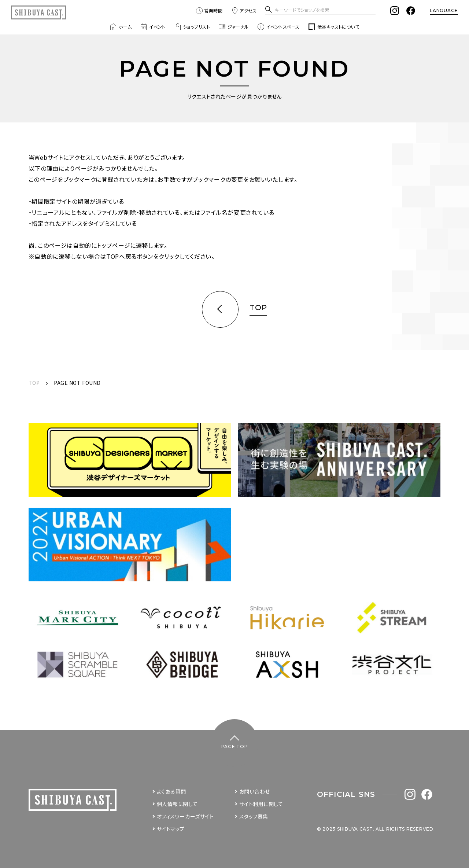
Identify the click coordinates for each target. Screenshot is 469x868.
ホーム (121, 27)
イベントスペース (279, 27)
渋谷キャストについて (334, 27)
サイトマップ (171, 829)
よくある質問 (171, 791)
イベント (153, 27)
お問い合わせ (255, 791)
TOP (34, 383)
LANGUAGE (444, 10)
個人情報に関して (177, 804)
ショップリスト (192, 27)
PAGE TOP (235, 746)
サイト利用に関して (261, 804)
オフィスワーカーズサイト (185, 816)
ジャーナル (234, 27)
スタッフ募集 (254, 816)
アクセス (244, 11)
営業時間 (209, 11)
